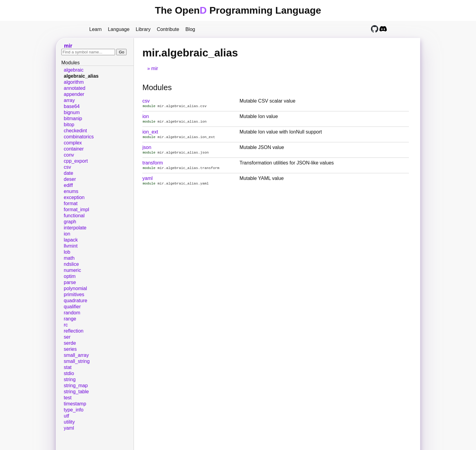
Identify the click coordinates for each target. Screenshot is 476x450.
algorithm (74, 82)
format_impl (76, 210)
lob (67, 252)
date (68, 173)
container (74, 149)
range (70, 319)
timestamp (75, 404)
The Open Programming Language (238, 10)
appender (74, 94)
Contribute (168, 29)
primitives (74, 294)
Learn (95, 29)
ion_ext (150, 133)
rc (66, 325)
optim (70, 276)
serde (70, 343)
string (70, 379)
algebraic (74, 70)
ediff (68, 185)
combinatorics (79, 137)
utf (66, 416)
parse (70, 282)
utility (69, 422)
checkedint (75, 131)
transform (153, 165)
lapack (71, 240)
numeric (72, 270)
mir (155, 68)
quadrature (75, 301)
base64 (72, 106)
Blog (190, 29)
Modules (157, 87)
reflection (74, 331)
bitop (69, 125)
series (70, 349)
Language (119, 29)
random (72, 313)
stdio (69, 373)
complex (73, 143)
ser (67, 337)
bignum (72, 112)
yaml (148, 181)
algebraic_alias (81, 76)
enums (71, 191)
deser (70, 179)
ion (146, 117)
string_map (76, 386)
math (69, 258)
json (147, 149)
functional (74, 216)
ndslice (71, 264)
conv (69, 155)
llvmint (71, 246)
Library (143, 29)
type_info (74, 410)
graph (70, 222)
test (68, 398)
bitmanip (73, 118)
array (69, 100)
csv (146, 101)
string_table (76, 392)
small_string (77, 361)
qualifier (72, 307)
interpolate (75, 228)
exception (74, 197)
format (71, 203)
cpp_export (76, 161)
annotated (75, 88)
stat (68, 367)
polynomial (75, 288)
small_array (76, 355)
